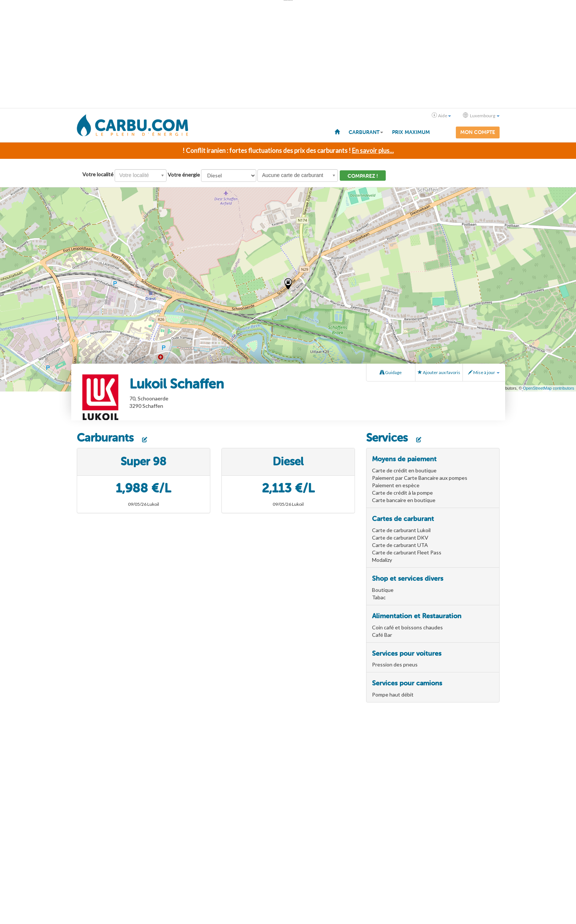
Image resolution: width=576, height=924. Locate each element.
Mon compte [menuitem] (478, 132)
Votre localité (98, 174)
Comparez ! (363, 176)
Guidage (391, 372)
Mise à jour (484, 372)
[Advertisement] (288, 54)
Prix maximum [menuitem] (411, 132)
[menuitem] (337, 131)
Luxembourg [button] (481, 115)
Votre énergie (184, 175)
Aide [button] (441, 115)
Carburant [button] (366, 132)
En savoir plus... (373, 150)
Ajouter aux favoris (439, 372)
